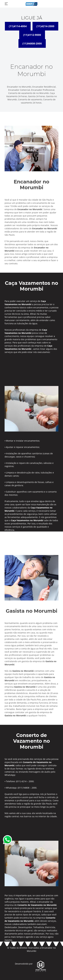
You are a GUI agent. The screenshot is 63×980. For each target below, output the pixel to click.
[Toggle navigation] (6, 4)
